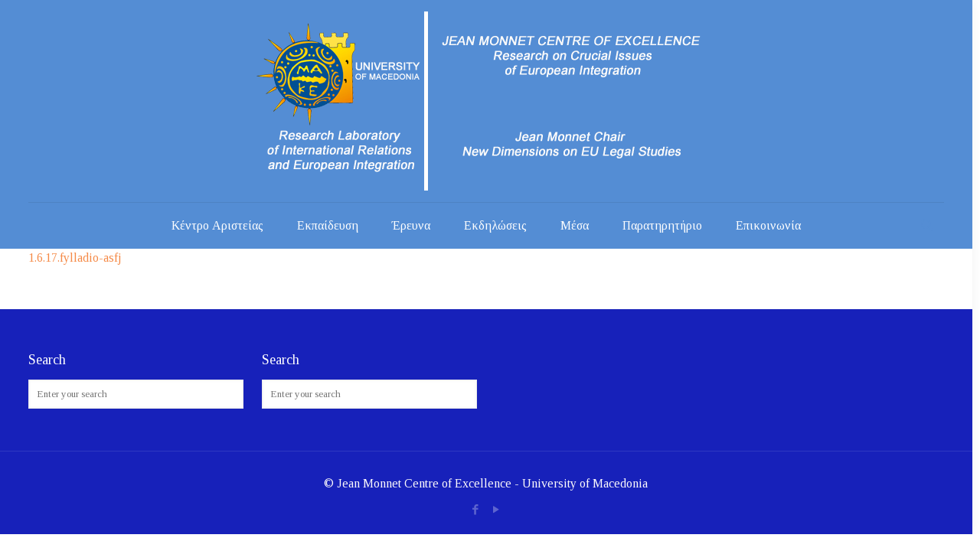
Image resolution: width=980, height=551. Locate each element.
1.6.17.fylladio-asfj (75, 258)
